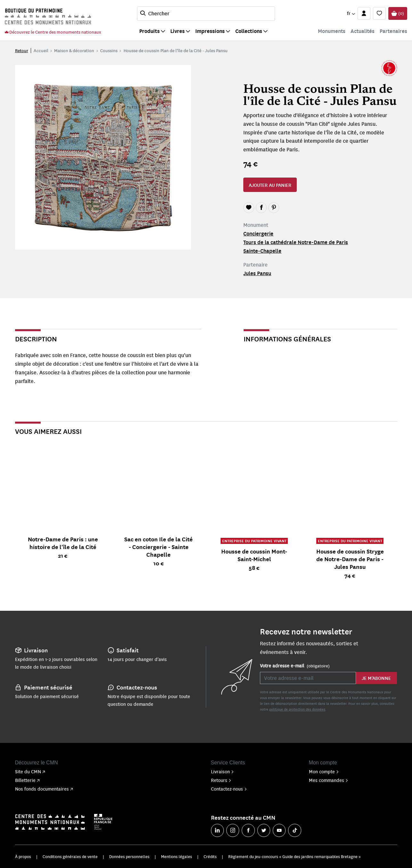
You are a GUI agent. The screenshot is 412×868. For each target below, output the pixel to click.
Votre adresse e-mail (295, 666)
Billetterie (27, 780)
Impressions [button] (210, 31)
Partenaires (393, 31)
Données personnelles (129, 856)
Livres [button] (178, 31)
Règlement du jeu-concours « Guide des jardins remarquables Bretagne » (295, 856)
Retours (221, 780)
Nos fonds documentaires (44, 789)
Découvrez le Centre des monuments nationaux (53, 32)
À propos (23, 856)
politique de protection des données (297, 709)
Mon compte (324, 771)
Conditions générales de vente (70, 856)
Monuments (332, 31)
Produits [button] (149, 31)
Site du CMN (30, 771)
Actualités (363, 31)
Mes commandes (329, 780)
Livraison (222, 771)
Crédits (210, 856)
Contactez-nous (229, 789)
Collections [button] (249, 31)
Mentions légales (177, 856)
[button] (351, 13)
